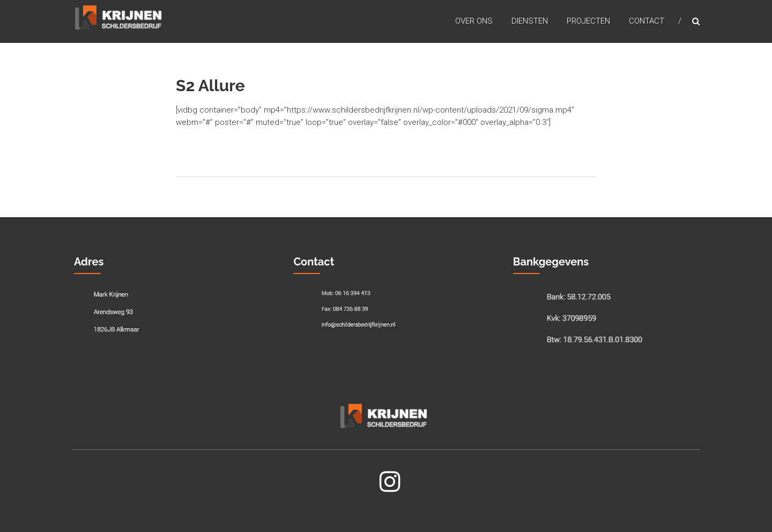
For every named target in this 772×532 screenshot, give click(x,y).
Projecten (588, 21)
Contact (647, 21)
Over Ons (474, 21)
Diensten (530, 21)
